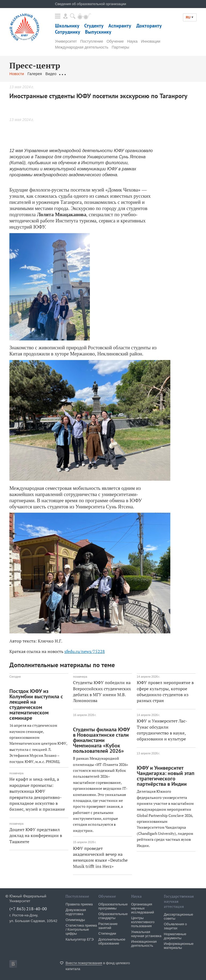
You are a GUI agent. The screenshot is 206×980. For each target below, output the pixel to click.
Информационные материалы (179, 946)
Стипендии (107, 933)
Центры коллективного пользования (143, 922)
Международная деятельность (82, 47)
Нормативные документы (175, 936)
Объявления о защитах (175, 926)
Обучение (115, 41)
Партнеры (120, 47)
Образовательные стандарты (113, 916)
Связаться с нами (115, 74)
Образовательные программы (113, 906)
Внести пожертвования (84, 963)
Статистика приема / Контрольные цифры (81, 929)
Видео (51, 74)
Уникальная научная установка (146, 934)
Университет (66, 41)
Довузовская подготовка (76, 912)
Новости (17, 74)
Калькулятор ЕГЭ (80, 939)
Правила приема (79, 904)
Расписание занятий (108, 926)
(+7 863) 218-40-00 (28, 909)
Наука (132, 41)
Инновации (151, 41)
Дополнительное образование (112, 941)
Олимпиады (75, 920)
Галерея (35, 74)
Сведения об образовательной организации (91, 4)
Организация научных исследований (143, 908)
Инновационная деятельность (144, 944)
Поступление (92, 41)
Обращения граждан (78, 74)
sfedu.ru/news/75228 (85, 651)
